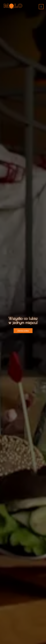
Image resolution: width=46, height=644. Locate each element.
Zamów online (23, 331)
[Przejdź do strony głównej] (13, 6)
